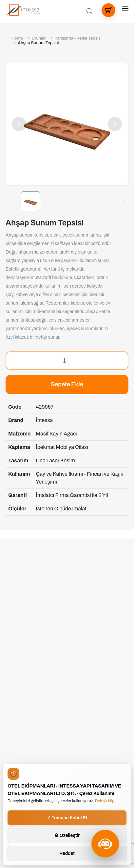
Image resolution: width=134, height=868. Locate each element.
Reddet (67, 853)
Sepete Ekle (67, 384)
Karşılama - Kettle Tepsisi (78, 38)
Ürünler (39, 38)
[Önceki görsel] (11, 201)
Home (17, 38)
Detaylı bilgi (105, 801)
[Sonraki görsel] (123, 201)
